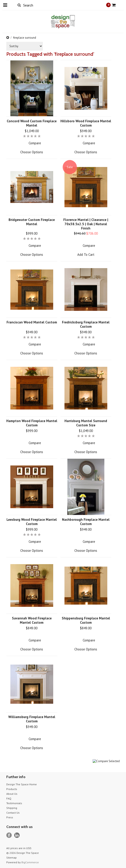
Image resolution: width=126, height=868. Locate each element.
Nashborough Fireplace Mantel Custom (86, 522)
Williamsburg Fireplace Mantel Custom (32, 719)
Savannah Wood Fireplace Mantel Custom (32, 620)
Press (10, 817)
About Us (12, 794)
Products (12, 789)
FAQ (9, 798)
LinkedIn (17, 835)
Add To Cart (86, 255)
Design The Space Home (22, 784)
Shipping (12, 808)
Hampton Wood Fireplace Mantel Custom (32, 423)
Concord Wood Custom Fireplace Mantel (32, 123)
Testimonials (14, 803)
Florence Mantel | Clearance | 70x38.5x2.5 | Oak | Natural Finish (86, 224)
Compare (35, 143)
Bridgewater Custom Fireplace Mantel (32, 222)
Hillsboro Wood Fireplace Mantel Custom (86, 123)
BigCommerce (30, 862)
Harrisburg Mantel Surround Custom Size (86, 423)
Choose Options (32, 152)
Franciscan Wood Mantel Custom (32, 322)
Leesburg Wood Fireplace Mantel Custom (32, 522)
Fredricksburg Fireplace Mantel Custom (86, 324)
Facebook (9, 835)
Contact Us (13, 813)
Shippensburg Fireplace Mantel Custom (86, 620)
